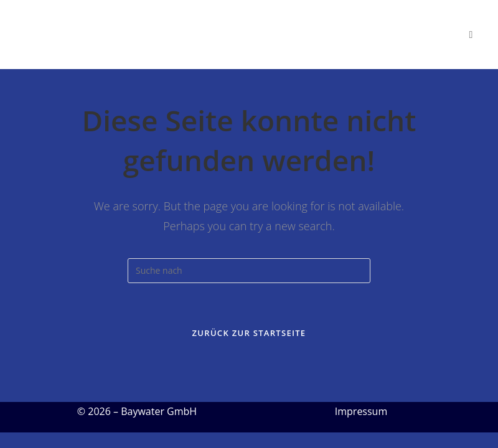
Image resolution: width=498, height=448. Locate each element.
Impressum (361, 411)
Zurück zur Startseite (249, 333)
